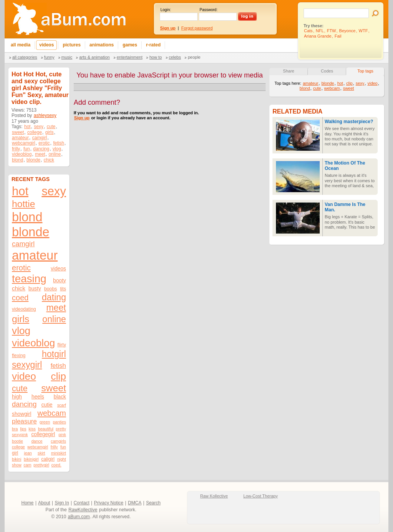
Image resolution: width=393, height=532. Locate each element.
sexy (39, 127)
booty (59, 281)
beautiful (46, 429)
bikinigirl (31, 459)
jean (28, 453)
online (54, 154)
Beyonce (348, 31)
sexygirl (27, 365)
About (44, 503)
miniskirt (59, 453)
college (35, 132)
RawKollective (83, 510)
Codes (327, 71)
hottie (23, 204)
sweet (18, 132)
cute (51, 127)
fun (27, 149)
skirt (41, 453)
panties (59, 422)
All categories (25, 57)
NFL (320, 31)
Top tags (365, 71)
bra (15, 429)
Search (153, 503)
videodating (24, 309)
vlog (57, 149)
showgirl (22, 414)
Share (288, 71)
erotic (44, 143)
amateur (20, 138)
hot (27, 127)
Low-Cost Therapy (261, 496)
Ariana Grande (318, 36)
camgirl (40, 138)
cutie (47, 405)
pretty (61, 429)
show (17, 465)
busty (35, 289)
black (60, 397)
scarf (62, 405)
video (24, 376)
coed (20, 298)
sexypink (20, 435)
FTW (332, 31)
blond (17, 160)
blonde (33, 160)
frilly (16, 149)
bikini (17, 459)
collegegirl (43, 434)
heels (38, 397)
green (45, 422)
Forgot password (197, 28)
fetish (59, 143)
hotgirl (54, 354)
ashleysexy (45, 115)
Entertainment (130, 57)
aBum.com (79, 517)
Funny (49, 57)
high (17, 397)
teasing (29, 279)
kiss (32, 429)
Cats (308, 31)
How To (155, 57)
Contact (82, 503)
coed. (56, 465)
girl (15, 453)
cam (28, 465)
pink (62, 435)
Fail (338, 36)
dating (54, 297)
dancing (41, 149)
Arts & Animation (94, 57)
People (194, 57)
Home (28, 503)
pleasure (24, 421)
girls (50, 132)
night (62, 459)
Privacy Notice (109, 503)
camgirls (58, 441)
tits (63, 289)
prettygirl (41, 465)
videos (58, 269)
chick (49, 160)
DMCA (135, 503)
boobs (50, 289)
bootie (17, 441)
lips (23, 429)
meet (40, 154)
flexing (19, 356)
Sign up (82, 118)
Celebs (175, 57)
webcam (52, 413)
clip (59, 376)
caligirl (48, 459)
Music (67, 57)
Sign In (62, 503)
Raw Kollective (214, 496)
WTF (363, 31)
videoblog (22, 154)
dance (37, 441)
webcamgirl (24, 143)
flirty (62, 345)
